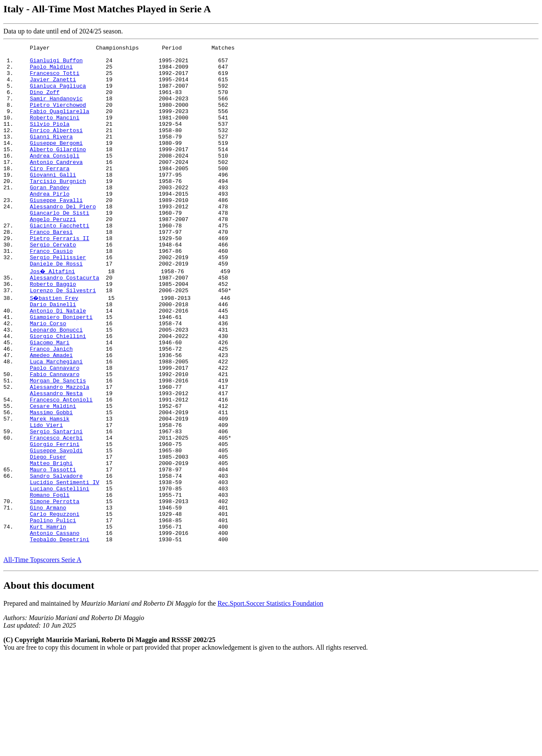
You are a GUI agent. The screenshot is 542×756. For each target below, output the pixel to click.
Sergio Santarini (56, 506)
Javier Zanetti (53, 87)
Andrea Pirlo (50, 224)
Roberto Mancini (54, 133)
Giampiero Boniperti (61, 369)
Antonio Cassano (54, 628)
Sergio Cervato (53, 285)
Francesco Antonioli (61, 468)
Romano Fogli (50, 582)
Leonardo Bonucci (56, 384)
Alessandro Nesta (56, 460)
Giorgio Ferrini (54, 521)
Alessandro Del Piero (63, 239)
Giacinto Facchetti (59, 262)
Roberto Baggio (53, 331)
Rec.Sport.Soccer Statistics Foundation (271, 701)
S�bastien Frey (54, 346)
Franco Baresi (51, 270)
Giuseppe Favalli (56, 232)
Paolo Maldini (51, 72)
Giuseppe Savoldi (56, 529)
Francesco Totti (54, 79)
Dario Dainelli (53, 354)
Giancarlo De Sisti (59, 247)
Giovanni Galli (53, 201)
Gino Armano (48, 598)
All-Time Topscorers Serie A (42, 658)
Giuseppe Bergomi (56, 163)
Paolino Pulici (53, 613)
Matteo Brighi (51, 544)
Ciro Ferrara (50, 194)
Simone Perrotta (54, 590)
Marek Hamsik (50, 491)
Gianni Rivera (51, 155)
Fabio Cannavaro (54, 438)
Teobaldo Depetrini (59, 636)
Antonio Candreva (56, 186)
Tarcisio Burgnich (58, 209)
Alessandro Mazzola (59, 453)
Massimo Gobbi (51, 483)
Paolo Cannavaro (54, 430)
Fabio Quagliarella (59, 125)
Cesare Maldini (53, 476)
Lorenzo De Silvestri (63, 338)
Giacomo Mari (50, 399)
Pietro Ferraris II (59, 277)
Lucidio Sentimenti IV (64, 567)
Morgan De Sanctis (58, 445)
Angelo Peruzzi (53, 255)
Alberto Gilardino (58, 171)
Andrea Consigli (54, 178)
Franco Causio (51, 293)
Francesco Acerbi (56, 514)
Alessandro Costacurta (64, 323)
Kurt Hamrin (48, 620)
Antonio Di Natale (58, 361)
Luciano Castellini (59, 575)
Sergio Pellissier (58, 300)
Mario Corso (48, 377)
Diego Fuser (48, 537)
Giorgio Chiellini (58, 392)
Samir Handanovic (56, 110)
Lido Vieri (46, 498)
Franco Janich (51, 407)
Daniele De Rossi (56, 308)
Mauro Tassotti (53, 552)
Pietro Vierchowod (58, 117)
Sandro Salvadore (56, 559)
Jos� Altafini (53, 316)
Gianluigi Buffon (56, 64)
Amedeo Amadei (51, 415)
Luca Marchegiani (56, 422)
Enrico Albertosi (56, 148)
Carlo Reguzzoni (54, 605)
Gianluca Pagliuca (58, 94)
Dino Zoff (44, 102)
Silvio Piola (50, 140)
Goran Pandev (50, 216)
